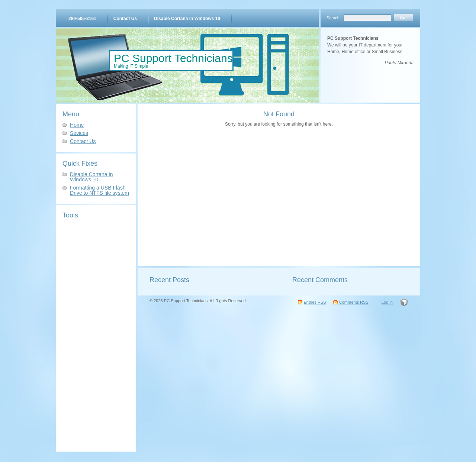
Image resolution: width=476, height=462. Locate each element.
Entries (315, 302)
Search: (334, 18)
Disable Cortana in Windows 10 (187, 19)
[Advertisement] (96, 333)
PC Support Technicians (173, 58)
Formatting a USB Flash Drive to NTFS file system (99, 190)
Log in (387, 302)
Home (77, 125)
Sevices (79, 133)
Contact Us (125, 19)
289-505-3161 (82, 19)
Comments (354, 302)
